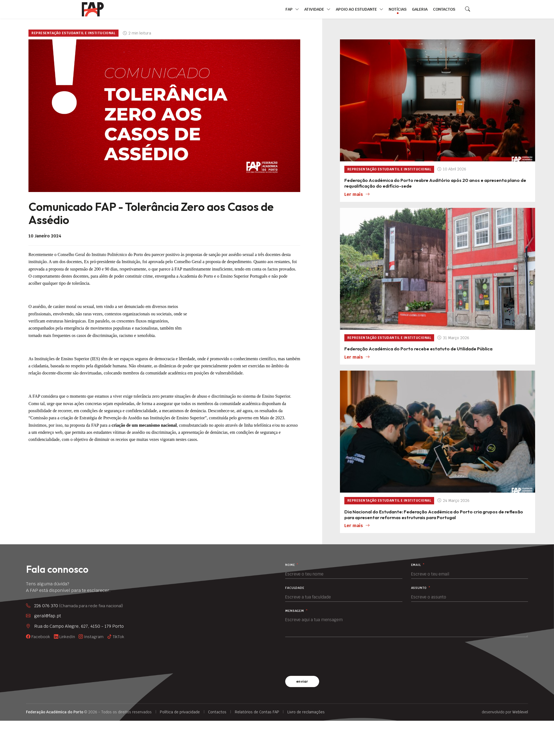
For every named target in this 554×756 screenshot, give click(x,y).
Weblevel (520, 712)
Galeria (420, 9)
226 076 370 (79, 606)
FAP (292, 9)
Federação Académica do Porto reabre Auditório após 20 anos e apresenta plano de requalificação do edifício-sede (435, 183)
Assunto (421, 588)
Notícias (398, 9)
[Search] (468, 9)
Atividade (317, 9)
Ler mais (357, 194)
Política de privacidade (180, 712)
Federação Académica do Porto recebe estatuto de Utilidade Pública (418, 349)
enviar (302, 681)
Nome (292, 565)
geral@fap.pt (48, 616)
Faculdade (295, 588)
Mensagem (297, 611)
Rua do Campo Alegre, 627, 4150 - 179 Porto (79, 626)
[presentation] (327, 655)
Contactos (444, 9)
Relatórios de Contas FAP (257, 712)
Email (418, 565)
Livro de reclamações (306, 712)
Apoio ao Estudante (360, 9)
